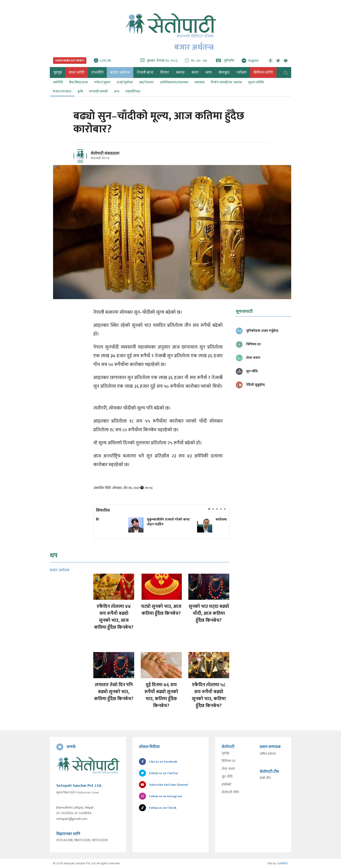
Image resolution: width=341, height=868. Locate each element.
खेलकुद (224, 72)
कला (195, 72)
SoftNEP (283, 863)
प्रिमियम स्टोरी (263, 72)
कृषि (80, 92)
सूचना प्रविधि (256, 82)
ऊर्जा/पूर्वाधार (125, 82)
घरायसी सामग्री (98, 92)
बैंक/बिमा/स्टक (79, 82)
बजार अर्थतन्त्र (120, 72)
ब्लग (209, 72)
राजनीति (97, 72)
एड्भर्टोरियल (133, 92)
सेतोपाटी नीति (230, 792)
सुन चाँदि (227, 777)
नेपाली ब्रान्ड (145, 72)
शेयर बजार (228, 769)
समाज (180, 72)
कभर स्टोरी (77, 72)
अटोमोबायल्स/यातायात (174, 82)
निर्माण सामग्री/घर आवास (226, 82)
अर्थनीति (58, 82)
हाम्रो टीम (265, 778)
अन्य (116, 92)
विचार (165, 72)
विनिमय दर (229, 761)
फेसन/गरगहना (62, 92)
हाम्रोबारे (226, 785)
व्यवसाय (200, 82)
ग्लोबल (242, 72)
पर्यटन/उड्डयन (102, 82)
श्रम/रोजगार (146, 82)
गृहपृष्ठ (225, 753)
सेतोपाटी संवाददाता (105, 153)
